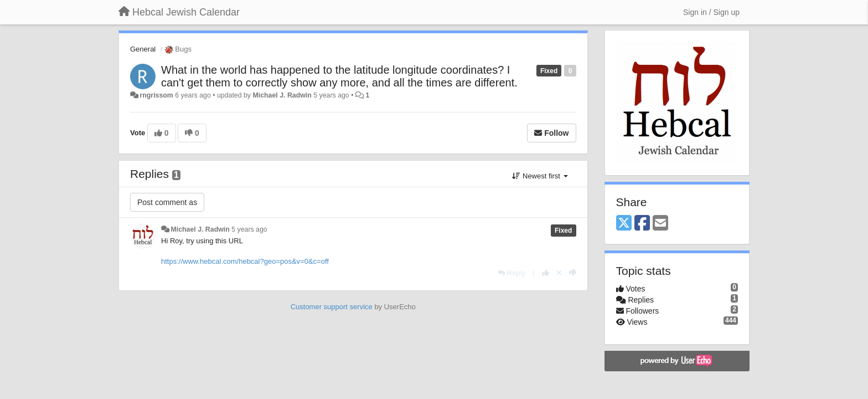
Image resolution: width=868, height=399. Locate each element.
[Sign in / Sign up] (711, 12)
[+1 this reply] (546, 273)
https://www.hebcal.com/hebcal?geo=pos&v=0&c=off (245, 261)
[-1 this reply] (573, 273)
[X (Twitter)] (624, 224)
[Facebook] (642, 224)
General (143, 49)
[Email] (660, 224)
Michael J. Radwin (282, 95)
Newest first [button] (540, 176)
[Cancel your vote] (559, 273)
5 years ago (249, 229)
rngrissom (156, 95)
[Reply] (512, 273)
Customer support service (332, 307)
